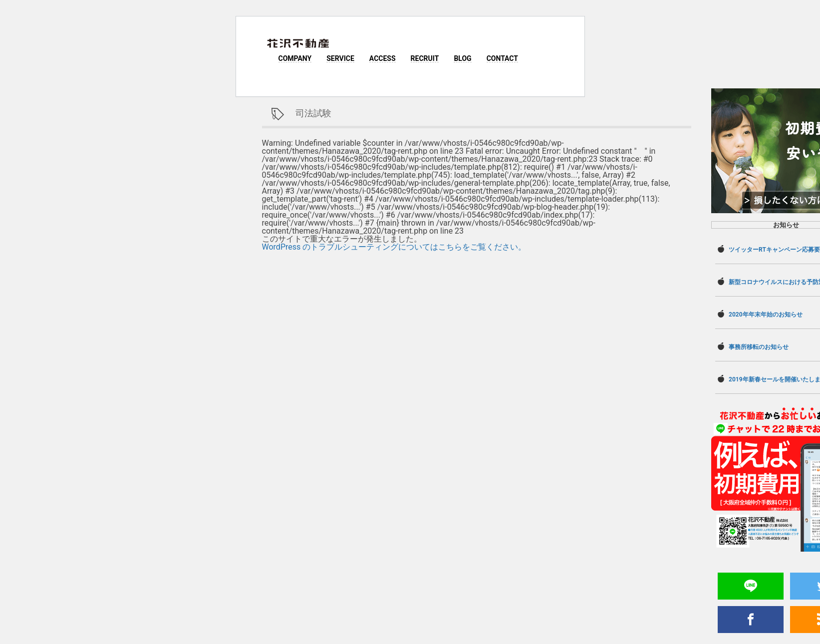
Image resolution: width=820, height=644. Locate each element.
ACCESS (383, 58)
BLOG (462, 58)
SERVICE (340, 58)
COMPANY (295, 58)
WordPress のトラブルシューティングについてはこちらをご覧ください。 (394, 247)
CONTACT (502, 58)
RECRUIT (425, 58)
